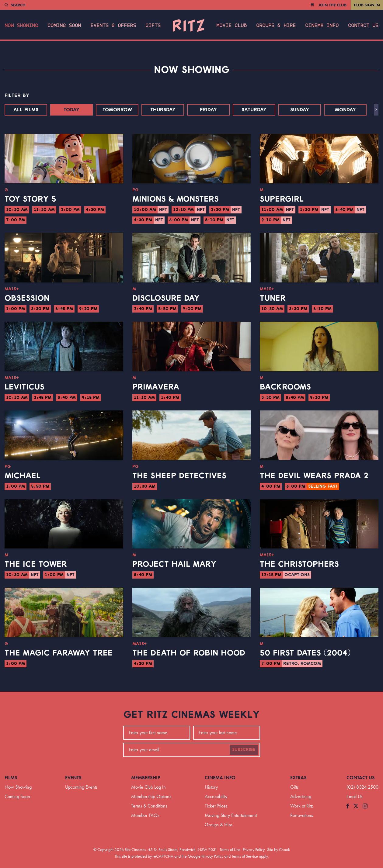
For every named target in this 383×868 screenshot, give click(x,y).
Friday (208, 110)
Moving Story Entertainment (231, 815)
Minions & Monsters (176, 199)
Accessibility (216, 796)
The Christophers (299, 564)
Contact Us (363, 26)
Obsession (27, 298)
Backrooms (285, 387)
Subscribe (244, 750)
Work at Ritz (301, 806)
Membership (146, 778)
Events (73, 778)
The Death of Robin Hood (189, 653)
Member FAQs (145, 815)
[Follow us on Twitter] (356, 806)
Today (71, 110)
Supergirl (282, 199)
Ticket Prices (216, 806)
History (211, 787)
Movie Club (232, 26)
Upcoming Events (81, 787)
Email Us (355, 796)
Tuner (273, 298)
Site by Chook (279, 849)
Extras (298, 778)
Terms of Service (245, 856)
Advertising (301, 796)
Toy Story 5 (30, 199)
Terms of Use (230, 849)
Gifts (153, 26)
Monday (345, 110)
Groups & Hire (276, 26)
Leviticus (24, 387)
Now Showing (21, 26)
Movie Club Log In (148, 787)
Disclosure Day (166, 298)
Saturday (254, 110)
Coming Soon (64, 26)
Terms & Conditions (149, 806)
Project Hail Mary (174, 564)
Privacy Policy (254, 849)
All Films (26, 110)
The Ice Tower (36, 564)
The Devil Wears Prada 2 (314, 476)
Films (11, 778)
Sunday (300, 110)
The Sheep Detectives (179, 476)
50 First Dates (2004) (305, 653)
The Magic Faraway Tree (59, 653)
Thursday (163, 110)
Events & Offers (113, 26)
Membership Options (151, 796)
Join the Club (333, 5)
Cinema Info (322, 26)
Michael (23, 476)
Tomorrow (117, 110)
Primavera (156, 387)
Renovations (302, 815)
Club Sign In (367, 5)
